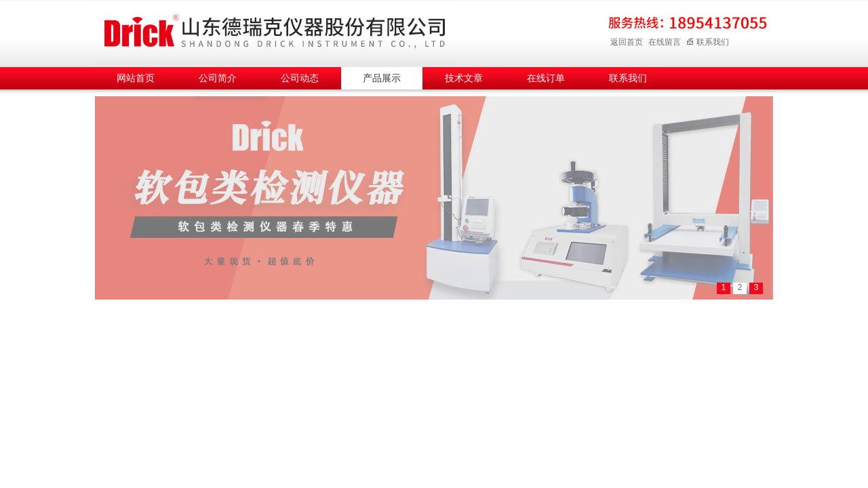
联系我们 (708, 42)
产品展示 (382, 78)
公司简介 (218, 78)
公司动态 (300, 78)
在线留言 (665, 42)
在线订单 (546, 78)
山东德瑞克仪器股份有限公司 (275, 32)
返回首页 (627, 42)
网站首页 (136, 78)
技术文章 (464, 78)
